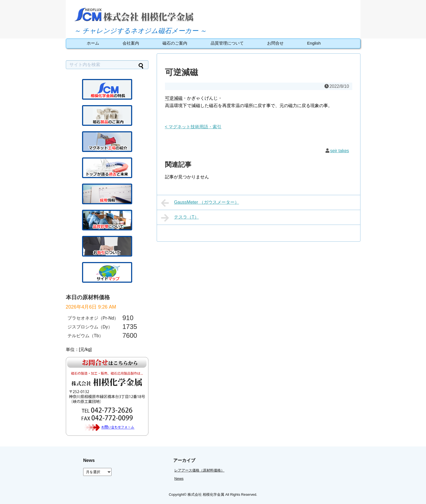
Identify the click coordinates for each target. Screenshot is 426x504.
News (179, 479)
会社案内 (131, 43)
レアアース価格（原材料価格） (199, 470)
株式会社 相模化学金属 (206, 495)
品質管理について (227, 43)
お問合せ (275, 43)
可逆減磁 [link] (174, 98)
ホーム (93, 43)
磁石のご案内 (175, 43)
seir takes (340, 151)
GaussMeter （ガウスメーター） (200, 203)
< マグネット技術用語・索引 (193, 127)
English (314, 43)
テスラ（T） (180, 218)
